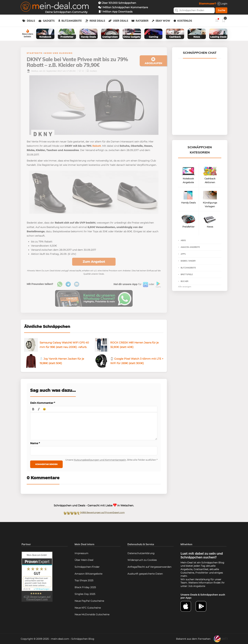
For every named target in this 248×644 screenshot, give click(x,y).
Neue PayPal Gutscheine (89, 601)
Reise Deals (97, 21)
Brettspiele (187, 274)
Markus (32, 71)
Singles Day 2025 (85, 594)
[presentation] (33, 409)
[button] (33, 409)
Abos (183, 240)
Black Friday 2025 (85, 587)
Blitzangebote (72, 21)
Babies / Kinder (188, 261)
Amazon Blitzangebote (88, 574)
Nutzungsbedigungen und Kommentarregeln (100, 460)
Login (222, 4)
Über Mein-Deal (84, 560)
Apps (183, 254)
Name (35, 443)
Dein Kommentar (43, 403)
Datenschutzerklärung (141, 553)
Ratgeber (142, 21)
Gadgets (49, 21)
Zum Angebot (94, 262)
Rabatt (97, 146)
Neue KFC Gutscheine (88, 608)
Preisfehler (202, 573)
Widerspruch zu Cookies (142, 560)
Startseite (34, 53)
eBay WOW (163, 21)
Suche (221, 10)
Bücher (185, 281)
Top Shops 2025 (84, 580)
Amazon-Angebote (190, 247)
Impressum (81, 553)
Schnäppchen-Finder (87, 567)
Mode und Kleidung (58, 53)
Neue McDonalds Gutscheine (92, 614)
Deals (31, 21)
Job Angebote (197, 586)
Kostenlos (185, 21)
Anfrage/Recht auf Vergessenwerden (149, 567)
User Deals (121, 21)
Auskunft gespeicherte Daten (145, 574)
